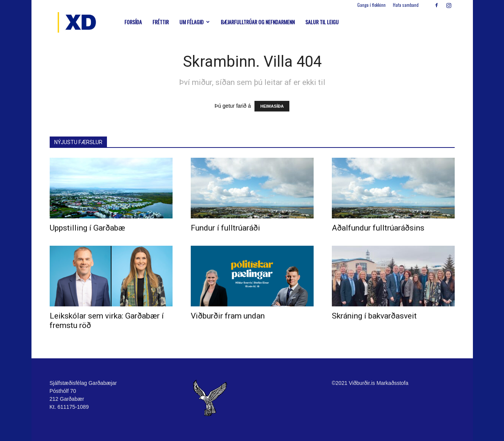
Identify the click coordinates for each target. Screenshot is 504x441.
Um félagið (195, 22)
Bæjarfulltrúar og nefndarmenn (258, 22)
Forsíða (133, 22)
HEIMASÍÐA (272, 106)
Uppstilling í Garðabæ (87, 228)
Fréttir (161, 22)
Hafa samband (406, 5)
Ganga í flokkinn (371, 5)
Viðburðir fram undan (228, 316)
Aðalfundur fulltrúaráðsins (378, 228)
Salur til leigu (322, 22)
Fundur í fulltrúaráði (225, 228)
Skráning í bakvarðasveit (374, 316)
